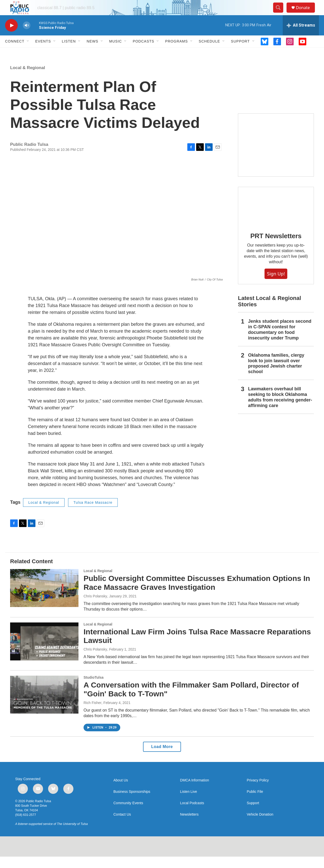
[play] (11, 37)
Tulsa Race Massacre (93, 514)
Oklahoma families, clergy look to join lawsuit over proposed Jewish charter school (276, 375)
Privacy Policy (258, 792)
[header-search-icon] (280, 13)
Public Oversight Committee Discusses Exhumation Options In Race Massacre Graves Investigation (197, 594)
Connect (15, 53)
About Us (121, 792)
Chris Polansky (95, 608)
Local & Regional (28, 79)
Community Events (128, 814)
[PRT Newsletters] (276, 217)
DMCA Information (194, 792)
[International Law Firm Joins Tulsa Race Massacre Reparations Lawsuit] (44, 653)
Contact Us (122, 826)
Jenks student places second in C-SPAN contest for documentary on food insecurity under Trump (280, 341)
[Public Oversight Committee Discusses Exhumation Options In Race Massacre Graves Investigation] (44, 599)
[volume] (27, 37)
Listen (69, 53)
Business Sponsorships (132, 803)
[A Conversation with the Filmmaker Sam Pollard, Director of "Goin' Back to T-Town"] (44, 706)
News (92, 53)
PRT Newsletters (276, 247)
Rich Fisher (93, 714)
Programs (176, 53)
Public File (255, 803)
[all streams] (301, 37)
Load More (162, 758)
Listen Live (188, 803)
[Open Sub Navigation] (28, 53)
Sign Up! (276, 285)
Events (43, 53)
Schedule (209, 53)
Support (240, 53)
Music (115, 53)
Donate (306, 13)
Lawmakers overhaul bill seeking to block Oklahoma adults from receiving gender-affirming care (280, 409)
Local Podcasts (192, 814)
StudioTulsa (94, 689)
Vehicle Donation (260, 826)
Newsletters (189, 826)
